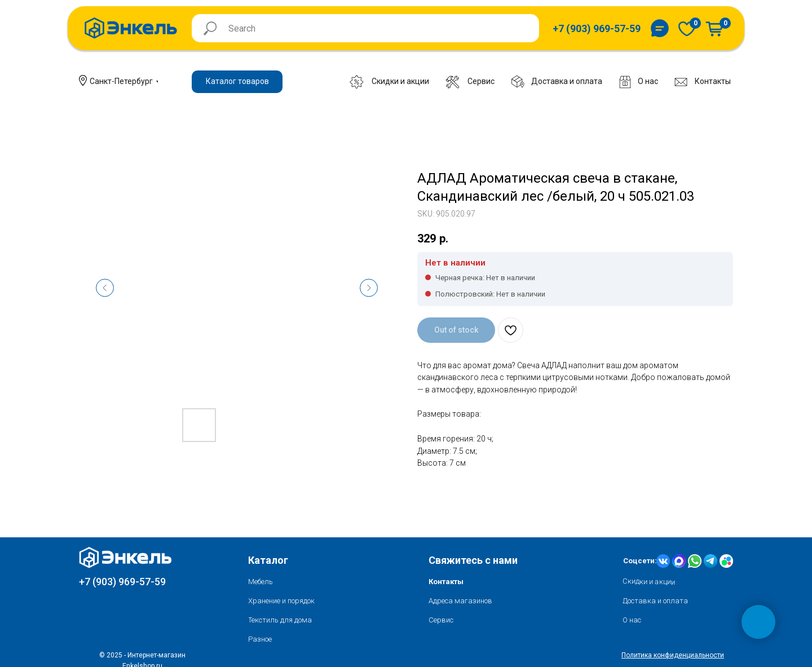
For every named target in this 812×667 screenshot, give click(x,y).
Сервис (441, 620)
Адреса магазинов (460, 601)
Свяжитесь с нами (473, 560)
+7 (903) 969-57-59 (122, 582)
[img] (687, 28)
